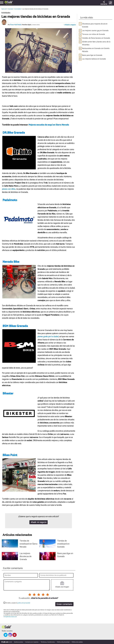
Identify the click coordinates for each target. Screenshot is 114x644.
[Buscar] (111, 3)
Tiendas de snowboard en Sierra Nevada (28, 544)
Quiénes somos (18, 642)
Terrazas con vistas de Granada (93, 34)
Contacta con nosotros (32, 642)
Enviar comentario (64, 604)
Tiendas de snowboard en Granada (63, 544)
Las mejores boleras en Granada (94, 59)
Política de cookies (77, 642)
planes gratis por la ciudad (48, 337)
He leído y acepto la (18, 603)
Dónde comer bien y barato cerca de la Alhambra (96, 43)
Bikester (8, 394)
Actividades (18, 9)
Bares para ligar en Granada (92, 55)
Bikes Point (10, 455)
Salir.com (4, 9)
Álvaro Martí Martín (16, 25)
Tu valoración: (24, 598)
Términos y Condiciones (48, 642)
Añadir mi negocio (39, 522)
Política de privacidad (63, 642)
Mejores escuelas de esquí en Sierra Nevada (49, 125)
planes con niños (9, 189)
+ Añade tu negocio (70, 25)
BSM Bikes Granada (15, 326)
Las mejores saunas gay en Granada (95, 31)
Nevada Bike (11, 262)
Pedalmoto (10, 200)
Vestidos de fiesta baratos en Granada (96, 38)
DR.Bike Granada (14, 133)
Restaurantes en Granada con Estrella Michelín (96, 50)
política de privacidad (24, 603)
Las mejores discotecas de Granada (26, 557)
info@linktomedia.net (10, 617)
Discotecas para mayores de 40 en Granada (95, 25)
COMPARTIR (104, 3)
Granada (10, 4)
